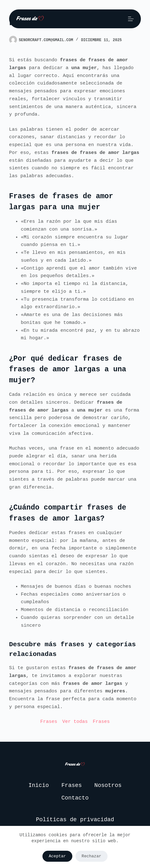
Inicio (39, 785)
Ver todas (75, 722)
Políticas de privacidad (75, 820)
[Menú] (131, 19)
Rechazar (92, 856)
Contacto (75, 798)
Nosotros (108, 785)
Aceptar (57, 856)
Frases (49, 722)
